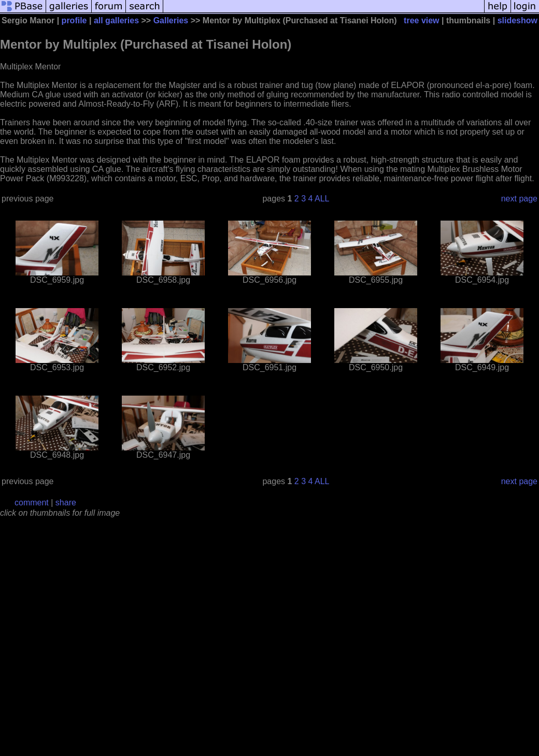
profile (74, 20)
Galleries (171, 20)
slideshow (517, 20)
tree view (421, 20)
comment (32, 503)
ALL (322, 199)
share (66, 503)
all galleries (116, 20)
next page (519, 199)
